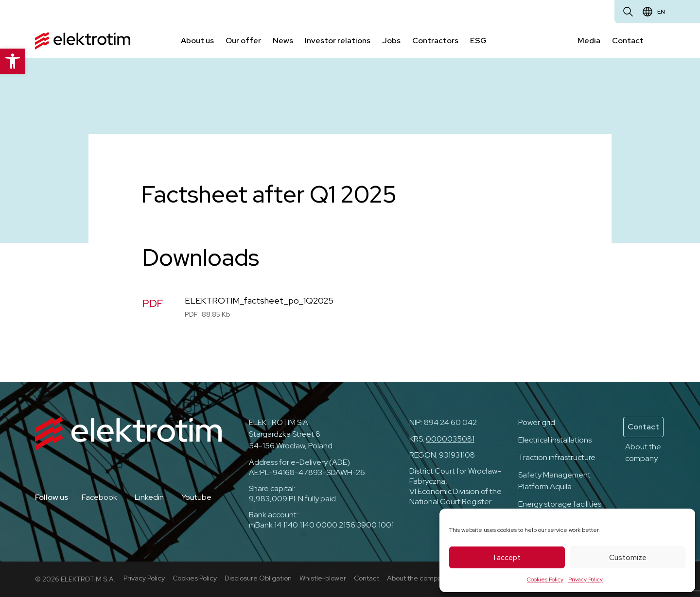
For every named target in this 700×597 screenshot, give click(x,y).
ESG (478, 41)
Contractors (435, 41)
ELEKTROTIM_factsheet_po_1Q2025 (259, 301)
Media (589, 41)
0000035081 (450, 439)
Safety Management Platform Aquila (554, 481)
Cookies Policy (545, 580)
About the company (643, 452)
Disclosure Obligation (258, 578)
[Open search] (628, 12)
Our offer (243, 41)
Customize (628, 558)
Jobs (391, 41)
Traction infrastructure (557, 457)
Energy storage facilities (560, 504)
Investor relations (338, 41)
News (283, 41)
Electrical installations (555, 440)
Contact (628, 41)
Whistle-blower (323, 578)
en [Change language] (661, 12)
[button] (13, 61)
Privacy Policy (586, 580)
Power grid (537, 422)
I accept (507, 558)
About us (197, 41)
